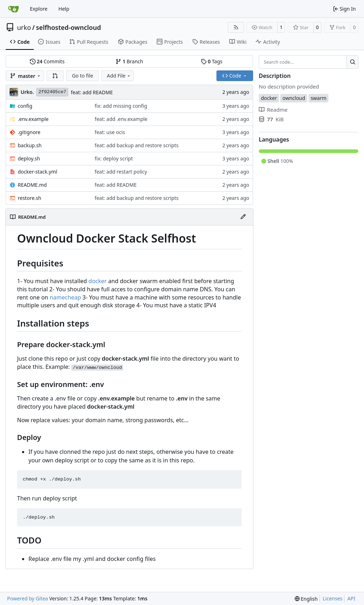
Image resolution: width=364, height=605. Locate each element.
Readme (273, 110)
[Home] (14, 9)
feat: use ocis (110, 132)
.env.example (33, 119)
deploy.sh (29, 158)
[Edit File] (243, 217)
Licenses (333, 598)
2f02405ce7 (52, 92)
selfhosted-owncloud (68, 27)
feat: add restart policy (121, 172)
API (351, 598)
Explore (39, 9)
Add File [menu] (119, 76)
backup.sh (30, 145)
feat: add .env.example (121, 119)
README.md (32, 185)
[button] (55, 76)
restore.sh (30, 198)
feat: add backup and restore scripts (136, 145)
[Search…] (352, 62)
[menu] (306, 599)
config (25, 106)
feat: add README (92, 92)
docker (98, 281)
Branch (129, 61)
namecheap (65, 297)
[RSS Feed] (236, 27)
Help (64, 9)
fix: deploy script (114, 158)
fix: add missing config (121, 106)
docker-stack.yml (38, 172)
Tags (212, 61)
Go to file (82, 76)
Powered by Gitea (28, 598)
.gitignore (29, 132)
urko (24, 27)
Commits (47, 61)
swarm (318, 98)
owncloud (294, 98)
